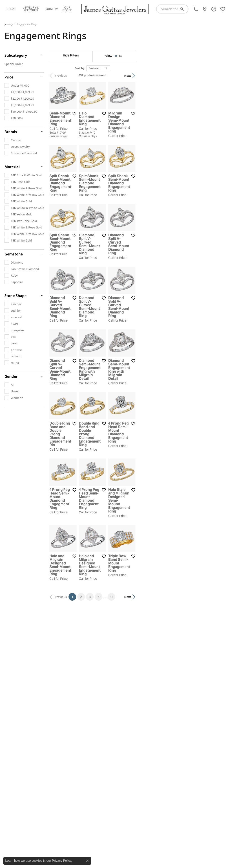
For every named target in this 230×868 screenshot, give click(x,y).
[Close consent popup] (87, 861)
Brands (11, 132)
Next (218, 76)
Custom (52, 9)
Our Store (67, 9)
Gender (11, 376)
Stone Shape (15, 296)
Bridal (11, 9)
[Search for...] (168, 9)
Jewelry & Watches (31, 9)
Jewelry (9, 24)
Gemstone (14, 254)
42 (156, 736)
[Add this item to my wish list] (104, 143)
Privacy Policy (62, 861)
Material (12, 167)
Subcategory (16, 55)
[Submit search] (184, 9)
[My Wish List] (223, 9)
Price (9, 77)
